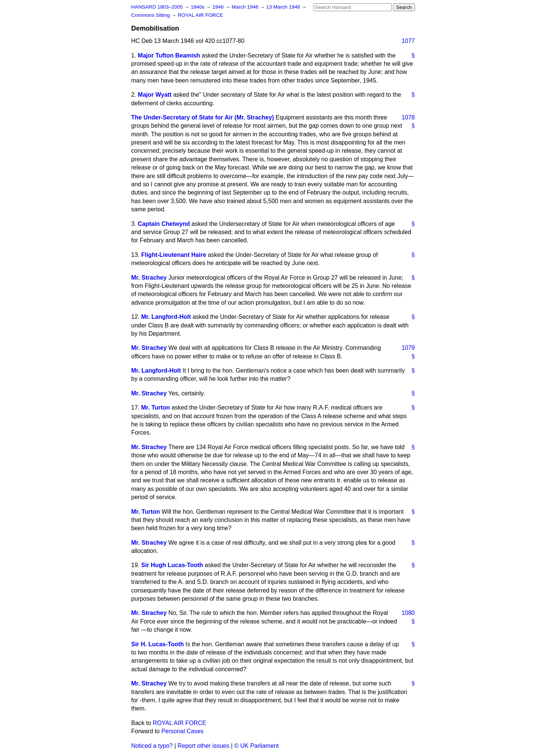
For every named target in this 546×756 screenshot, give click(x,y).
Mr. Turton (155, 407)
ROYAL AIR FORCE (200, 15)
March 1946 (246, 7)
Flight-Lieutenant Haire (174, 255)
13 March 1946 (284, 7)
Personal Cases (182, 731)
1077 (408, 41)
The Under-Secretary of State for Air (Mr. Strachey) (203, 117)
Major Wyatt (155, 95)
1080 (408, 613)
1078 (408, 117)
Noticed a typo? (152, 746)
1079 (408, 348)
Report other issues (204, 746)
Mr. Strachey (149, 278)
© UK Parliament (257, 746)
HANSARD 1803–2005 (157, 7)
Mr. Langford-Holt (166, 317)
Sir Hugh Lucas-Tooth (172, 565)
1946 (219, 7)
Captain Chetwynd (164, 224)
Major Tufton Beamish (169, 55)
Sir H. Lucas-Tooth (158, 644)
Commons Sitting (151, 15)
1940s (198, 7)
